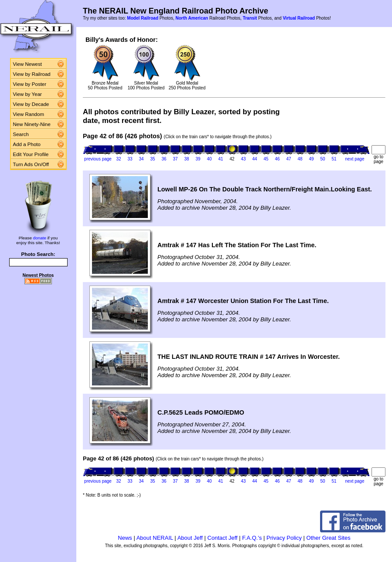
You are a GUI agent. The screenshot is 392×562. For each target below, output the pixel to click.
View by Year (27, 94)
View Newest (27, 64)
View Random (29, 114)
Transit (250, 18)
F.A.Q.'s (252, 538)
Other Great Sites (329, 538)
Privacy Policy (284, 538)
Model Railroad (143, 18)
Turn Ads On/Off (31, 164)
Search (21, 134)
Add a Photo (27, 144)
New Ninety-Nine (32, 124)
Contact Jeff (223, 538)
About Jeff (190, 538)
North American (192, 18)
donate (40, 238)
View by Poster (30, 84)
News (125, 538)
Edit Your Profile (31, 154)
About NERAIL (155, 538)
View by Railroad (32, 74)
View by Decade (31, 104)
